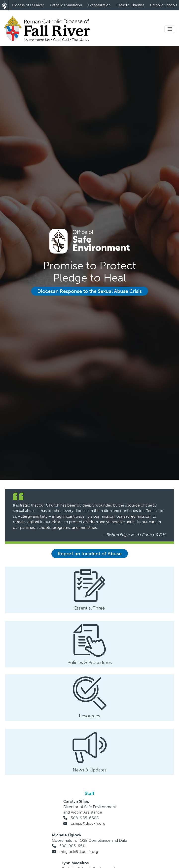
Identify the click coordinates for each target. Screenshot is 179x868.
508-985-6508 (85, 818)
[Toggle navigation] (170, 29)
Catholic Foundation (66, 5)
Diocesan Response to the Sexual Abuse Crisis (89, 291)
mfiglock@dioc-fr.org (79, 852)
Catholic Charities (130, 5)
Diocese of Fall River (28, 5)
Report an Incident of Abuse (90, 554)
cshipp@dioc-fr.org (88, 823)
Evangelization (99, 5)
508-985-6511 (73, 846)
